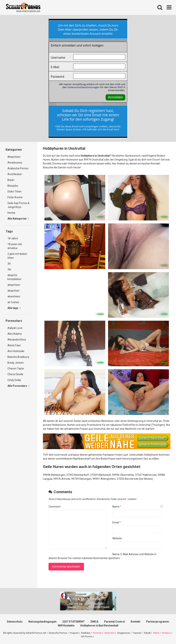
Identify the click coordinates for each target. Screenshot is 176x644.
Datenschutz (15, 622)
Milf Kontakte (66, 626)
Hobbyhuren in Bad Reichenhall (99, 626)
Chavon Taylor (16, 368)
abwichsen (14, 296)
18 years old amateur (15, 246)
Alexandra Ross (17, 340)
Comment (54, 507)
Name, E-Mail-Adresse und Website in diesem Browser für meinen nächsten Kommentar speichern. (102, 556)
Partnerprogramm (158, 622)
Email (117, 522)
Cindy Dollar (14, 380)
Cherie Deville (15, 374)
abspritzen (14, 285)
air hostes (13, 302)
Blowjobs (13, 186)
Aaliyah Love (15, 328)
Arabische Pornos (18, 168)
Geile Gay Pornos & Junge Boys (18, 205)
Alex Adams (15, 334)
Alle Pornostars (18, 386)
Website (117, 538)
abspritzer (14, 291)
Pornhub (97, 633)
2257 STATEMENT (74, 622)
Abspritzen (14, 157)
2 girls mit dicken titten (17, 256)
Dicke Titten (14, 192)
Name (117, 507)
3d (9, 264)
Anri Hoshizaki (16, 351)
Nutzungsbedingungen (42, 622)
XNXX (156, 633)
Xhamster (109, 633)
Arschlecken (15, 174)
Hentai (11, 213)
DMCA (94, 622)
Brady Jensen (16, 363)
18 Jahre (13, 238)
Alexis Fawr (14, 345)
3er (9, 269)
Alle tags (14, 308)
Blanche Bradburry (18, 357)
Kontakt (135, 622)
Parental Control (115, 622)
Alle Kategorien (18, 219)
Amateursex (15, 163)
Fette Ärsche (15, 197)
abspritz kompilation (14, 277)
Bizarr (11, 180)
